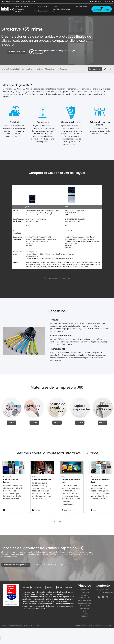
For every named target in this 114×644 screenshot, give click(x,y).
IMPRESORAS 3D (41, 8)
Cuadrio (110, 625)
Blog (91, 2)
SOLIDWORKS (22, 7)
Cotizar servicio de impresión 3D (16, 565)
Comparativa (27, 69)
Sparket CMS (98, 625)
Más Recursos (81, 8)
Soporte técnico (85, 603)
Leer (6, 510)
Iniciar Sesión (108, 2)
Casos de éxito (85, 606)
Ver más (11, 423)
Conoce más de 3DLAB (46, 565)
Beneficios (39, 69)
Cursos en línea (85, 600)
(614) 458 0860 (10, 1)
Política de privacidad (81, 625)
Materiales (49, 69)
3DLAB (56, 7)
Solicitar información (17, 52)
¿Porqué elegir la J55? (11, 69)
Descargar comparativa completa (57, 278)
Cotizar (98, 2)
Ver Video (67, 510)
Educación (85, 608)
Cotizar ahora (95, 69)
